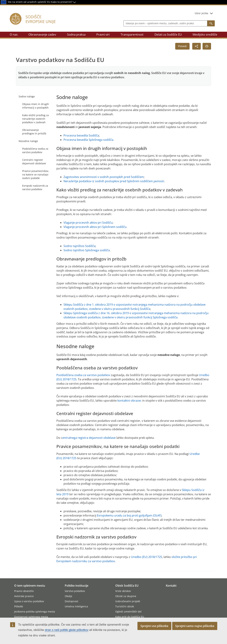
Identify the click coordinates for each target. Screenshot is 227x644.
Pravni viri (103, 34)
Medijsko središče (205, 34)
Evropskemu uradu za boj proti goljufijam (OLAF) (129, 515)
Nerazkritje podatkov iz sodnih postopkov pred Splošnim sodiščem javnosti (114, 181)
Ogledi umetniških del (128, 612)
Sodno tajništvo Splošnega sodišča (87, 250)
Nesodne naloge (28, 141)
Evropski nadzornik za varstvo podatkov (35, 187)
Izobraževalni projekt (128, 601)
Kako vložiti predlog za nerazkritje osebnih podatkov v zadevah (35, 119)
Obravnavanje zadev (42, 34)
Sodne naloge (27, 96)
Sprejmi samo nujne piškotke (195, 626)
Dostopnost (71, 601)
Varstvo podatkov (75, 591)
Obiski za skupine (126, 596)
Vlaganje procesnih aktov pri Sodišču (88, 223)
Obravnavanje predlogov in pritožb (34, 132)
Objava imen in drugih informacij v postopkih (36, 106)
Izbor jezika (204, 13)
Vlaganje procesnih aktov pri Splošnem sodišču (95, 227)
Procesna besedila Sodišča (81, 135)
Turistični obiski (125, 606)
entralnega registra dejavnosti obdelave (89, 438)
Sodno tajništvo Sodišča (79, 246)
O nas (14, 34)
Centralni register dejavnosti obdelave (34, 162)
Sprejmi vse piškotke (154, 626)
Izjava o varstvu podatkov (29, 601)
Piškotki (19, 606)
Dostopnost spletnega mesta (31, 617)
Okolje (68, 596)
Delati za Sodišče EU (168, 34)
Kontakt (171, 586)
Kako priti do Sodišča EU (130, 617)
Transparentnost (132, 34)
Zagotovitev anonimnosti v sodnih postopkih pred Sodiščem (104, 177)
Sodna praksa (76, 34)
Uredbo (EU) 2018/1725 (147, 557)
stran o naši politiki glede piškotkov (67, 630)
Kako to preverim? (63, 2)
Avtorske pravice (24, 596)
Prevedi (182, 46)
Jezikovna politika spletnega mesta (35, 612)
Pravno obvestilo (24, 591)
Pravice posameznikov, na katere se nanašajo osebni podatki (36, 175)
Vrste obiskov (123, 591)
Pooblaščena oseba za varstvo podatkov (35, 150)
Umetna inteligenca (76, 606)
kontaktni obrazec (129, 401)
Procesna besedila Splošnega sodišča (88, 140)
